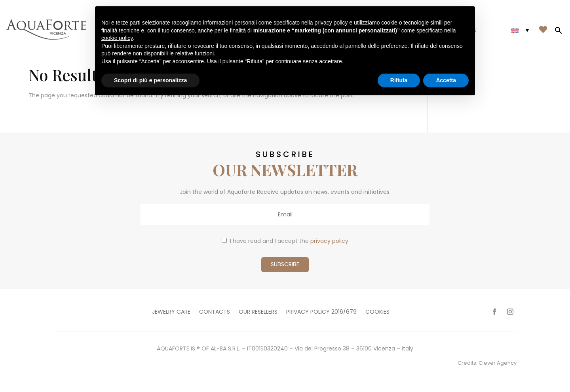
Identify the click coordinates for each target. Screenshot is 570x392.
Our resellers (258, 312)
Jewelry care (171, 312)
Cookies (377, 312)
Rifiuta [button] (399, 80)
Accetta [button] (446, 80)
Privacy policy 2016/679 (321, 312)
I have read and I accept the (285, 241)
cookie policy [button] (117, 38)
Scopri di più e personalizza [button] (150, 80)
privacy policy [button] (331, 23)
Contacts (215, 312)
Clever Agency (498, 363)
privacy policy (329, 241)
